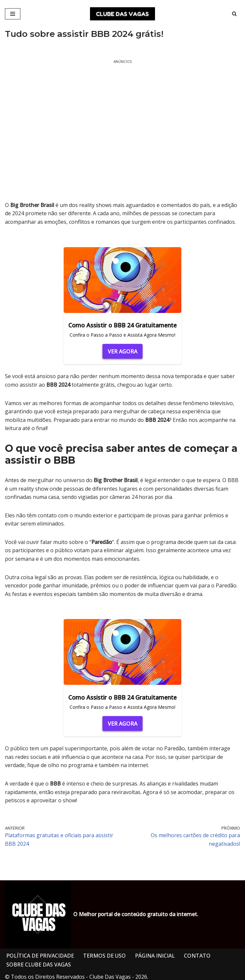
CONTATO (197, 956)
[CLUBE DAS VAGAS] (122, 14)
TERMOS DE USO (104, 956)
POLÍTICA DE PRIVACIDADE (40, 956)
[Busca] (234, 14)
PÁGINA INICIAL (155, 956)
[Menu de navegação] (13, 14)
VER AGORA (122, 351)
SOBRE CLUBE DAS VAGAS (39, 965)
